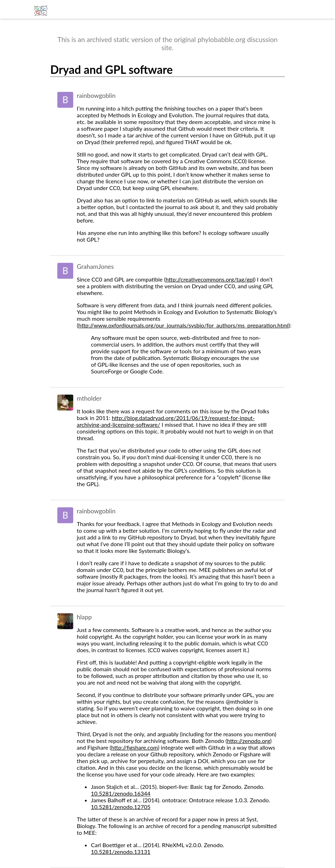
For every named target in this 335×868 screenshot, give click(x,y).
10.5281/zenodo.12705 (121, 807)
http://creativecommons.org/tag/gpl (210, 279)
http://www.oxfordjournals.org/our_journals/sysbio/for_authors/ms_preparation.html (183, 325)
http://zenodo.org (249, 741)
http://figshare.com (134, 747)
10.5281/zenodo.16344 (121, 793)
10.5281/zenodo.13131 (121, 852)
